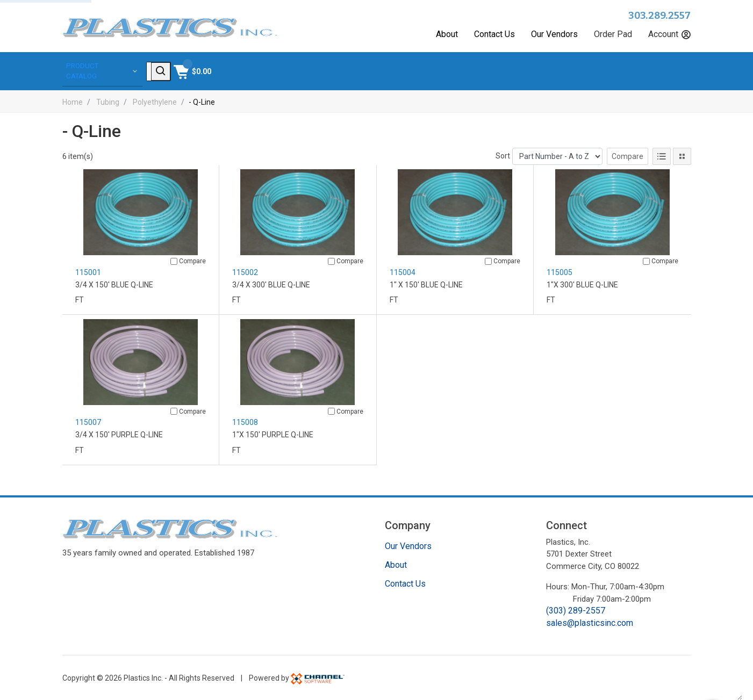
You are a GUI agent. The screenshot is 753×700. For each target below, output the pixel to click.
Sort (503, 154)
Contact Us (494, 34)
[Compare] (174, 260)
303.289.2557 (660, 16)
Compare (627, 155)
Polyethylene (155, 100)
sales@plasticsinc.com (590, 621)
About (447, 34)
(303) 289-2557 (576, 609)
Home (73, 100)
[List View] (662, 155)
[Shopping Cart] (671, 70)
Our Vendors (554, 34)
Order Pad (613, 34)
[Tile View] (682, 155)
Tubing (108, 100)
